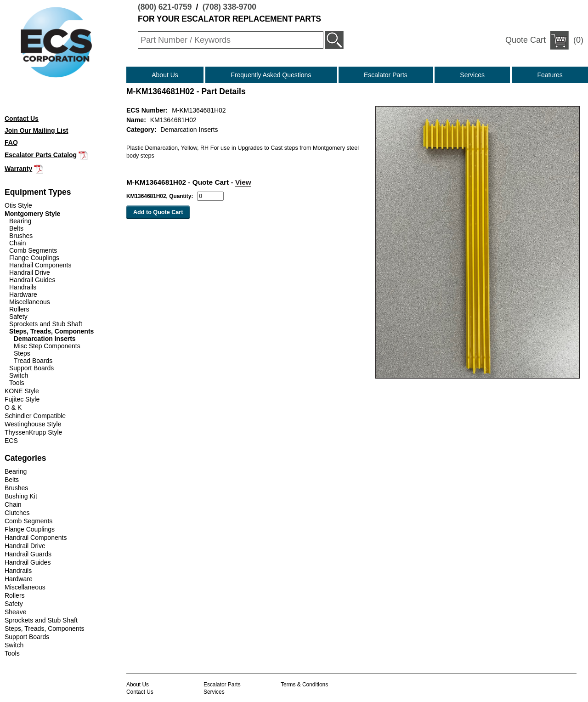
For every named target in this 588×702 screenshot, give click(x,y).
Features (550, 75)
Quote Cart (526, 40)
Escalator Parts (386, 75)
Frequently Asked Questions (271, 75)
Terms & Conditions (304, 685)
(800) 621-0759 (165, 7)
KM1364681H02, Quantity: (160, 196)
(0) (544, 40)
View (243, 182)
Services (472, 75)
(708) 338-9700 (229, 7)
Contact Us (140, 692)
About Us (165, 75)
